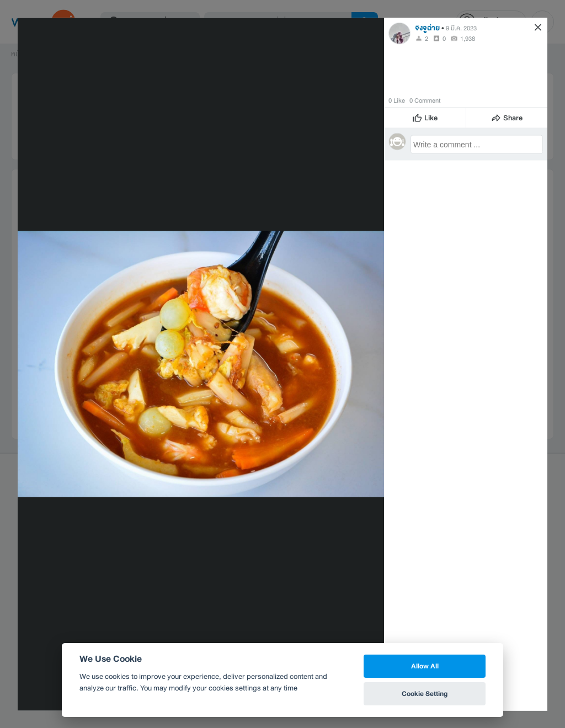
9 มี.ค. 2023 (461, 28)
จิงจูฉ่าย (427, 27)
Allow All (425, 666)
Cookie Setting (425, 694)
